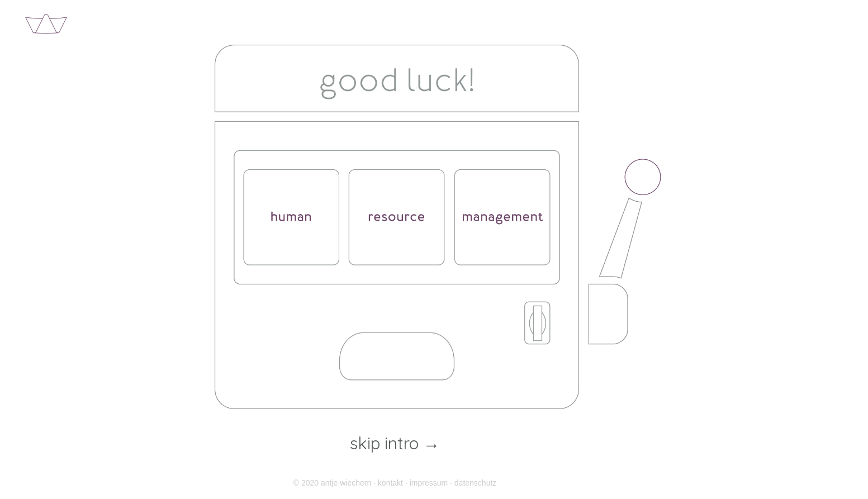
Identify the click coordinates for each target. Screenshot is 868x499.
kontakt (390, 483)
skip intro (395, 444)
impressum (429, 483)
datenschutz (476, 483)
